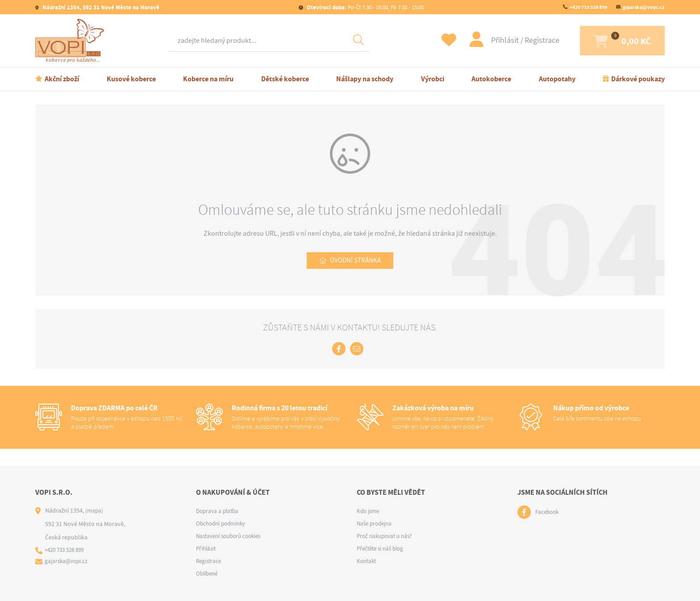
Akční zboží (62, 79)
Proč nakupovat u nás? (387, 536)
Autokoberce (491, 79)
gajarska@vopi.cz (644, 7)
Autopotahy (557, 79)
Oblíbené (208, 573)
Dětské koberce (285, 79)
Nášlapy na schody (365, 79)
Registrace (518, 40)
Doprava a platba (219, 511)
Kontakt (367, 561)
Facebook (548, 512)
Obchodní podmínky (223, 523)
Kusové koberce (131, 79)
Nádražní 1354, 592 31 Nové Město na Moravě (100, 7)
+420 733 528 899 (588, 7)
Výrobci (433, 79)
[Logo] (72, 41)
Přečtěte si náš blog (383, 548)
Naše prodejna (376, 523)
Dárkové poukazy (638, 79)
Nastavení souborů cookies (232, 536)
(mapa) (95, 510)
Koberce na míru (208, 79)
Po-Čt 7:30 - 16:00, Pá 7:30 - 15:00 (365, 7)
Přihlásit (482, 40)
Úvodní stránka (355, 261)
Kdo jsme (369, 511)
